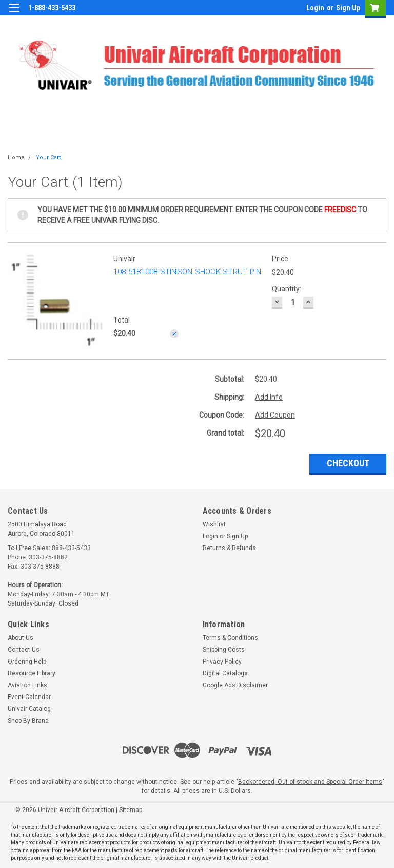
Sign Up (348, 8)
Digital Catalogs (225, 673)
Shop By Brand (28, 721)
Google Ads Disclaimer (235, 685)
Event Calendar (29, 697)
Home (16, 157)
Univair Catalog (29, 709)
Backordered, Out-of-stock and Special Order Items (310, 782)
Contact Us (24, 650)
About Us (21, 638)
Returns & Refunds (229, 548)
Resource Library (32, 673)
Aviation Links (27, 685)
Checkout (348, 463)
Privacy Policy (222, 662)
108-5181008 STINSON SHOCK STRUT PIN (188, 272)
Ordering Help (27, 662)
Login (315, 8)
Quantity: (287, 289)
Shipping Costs (224, 650)
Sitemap (131, 810)
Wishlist (214, 524)
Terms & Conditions (230, 638)
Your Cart (48, 157)
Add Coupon (275, 415)
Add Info (269, 397)
